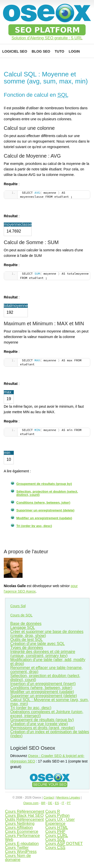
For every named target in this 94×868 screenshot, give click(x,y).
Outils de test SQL (27, 640)
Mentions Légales (68, 798)
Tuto (59, 51)
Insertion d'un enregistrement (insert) (43, 684)
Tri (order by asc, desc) (34, 526)
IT (63, 803)
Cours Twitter (17, 848)
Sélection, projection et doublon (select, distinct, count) (47, 493)
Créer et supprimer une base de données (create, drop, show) (47, 634)
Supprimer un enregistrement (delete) (45, 510)
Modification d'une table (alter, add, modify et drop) (48, 662)
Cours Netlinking (20, 824)
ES (57, 803)
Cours (57, 828)
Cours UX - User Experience (60, 822)
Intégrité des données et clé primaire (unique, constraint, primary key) (43, 654)
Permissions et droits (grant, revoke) (42, 728)
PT (69, 803)
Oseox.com (31, 803)
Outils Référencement (24, 820)
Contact (49, 798)
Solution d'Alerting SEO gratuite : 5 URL (47, 38)
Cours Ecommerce (22, 832)
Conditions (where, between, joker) (43, 503)
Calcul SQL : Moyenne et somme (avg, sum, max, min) (50, 702)
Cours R (53, 811)
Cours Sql (18, 606)
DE (50, 803)
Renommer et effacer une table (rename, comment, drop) (46, 670)
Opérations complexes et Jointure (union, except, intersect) (47, 714)
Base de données (26, 624)
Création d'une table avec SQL (37, 644)
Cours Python (58, 816)
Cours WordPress (21, 852)
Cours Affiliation (19, 828)
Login (74, 51)
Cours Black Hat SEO (24, 816)
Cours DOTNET (64, 844)
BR (43, 803)
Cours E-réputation (22, 844)
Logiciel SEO (15, 51)
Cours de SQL (21, 615)
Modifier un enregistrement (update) (44, 518)
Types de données (27, 648)
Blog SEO (41, 51)
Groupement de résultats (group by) (44, 484)
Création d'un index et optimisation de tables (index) (50, 734)
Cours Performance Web (22, 838)
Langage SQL (23, 628)
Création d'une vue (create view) (39, 724)
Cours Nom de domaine (18, 858)
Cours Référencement (25, 811)
